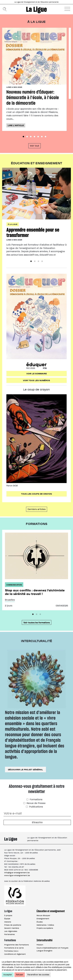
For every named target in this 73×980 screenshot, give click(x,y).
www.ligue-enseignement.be (17, 875)
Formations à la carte (14, 948)
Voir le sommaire (37, 373)
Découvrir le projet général (25, 769)
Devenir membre (12, 928)
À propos (8, 915)
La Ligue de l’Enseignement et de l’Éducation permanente (36, 2)
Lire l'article (16, 125)
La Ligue (36, 9)
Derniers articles (37, 509)
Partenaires (9, 934)
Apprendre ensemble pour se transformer (33, 232)
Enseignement (43, 919)
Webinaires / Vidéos (45, 925)
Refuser (20, 975)
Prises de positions (13, 925)
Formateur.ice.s (11, 951)
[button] (67, 9)
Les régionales (11, 931)
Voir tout (35, 146)
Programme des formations (17, 945)
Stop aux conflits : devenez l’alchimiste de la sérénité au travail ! (35, 592)
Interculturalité (45, 940)
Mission (40, 945)
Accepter (8, 975)
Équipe (7, 919)
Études (40, 922)
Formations (36, 799)
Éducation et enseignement (51, 911)
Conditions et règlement (15, 954)
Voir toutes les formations (37, 622)
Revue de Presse (36, 803)
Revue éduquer (43, 915)
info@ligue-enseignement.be (17, 873)
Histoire (8, 922)
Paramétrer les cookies (38, 975)
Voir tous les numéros (36, 380)
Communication (14, 585)
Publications (36, 807)
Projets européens (45, 928)
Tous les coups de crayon (36, 494)
